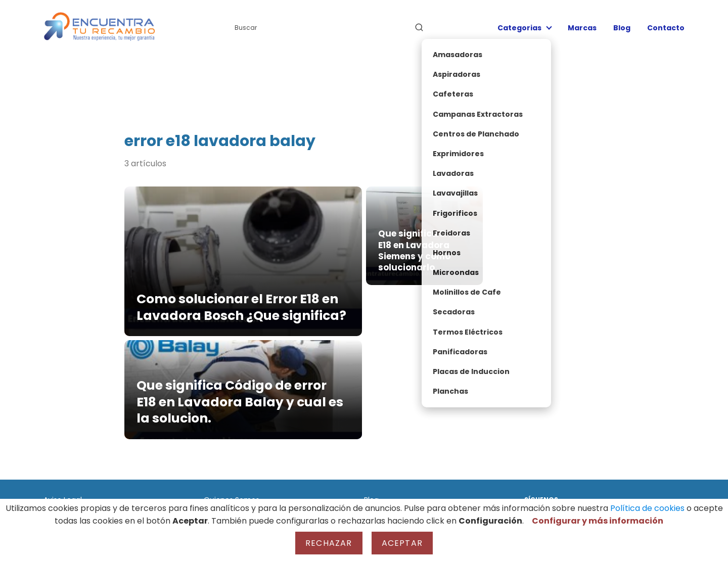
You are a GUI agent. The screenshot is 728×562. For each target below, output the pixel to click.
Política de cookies (647, 508)
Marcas (582, 28)
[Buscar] (419, 27)
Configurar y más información (598, 521)
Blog (622, 28)
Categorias (519, 28)
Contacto (666, 28)
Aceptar (402, 543)
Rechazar (329, 543)
